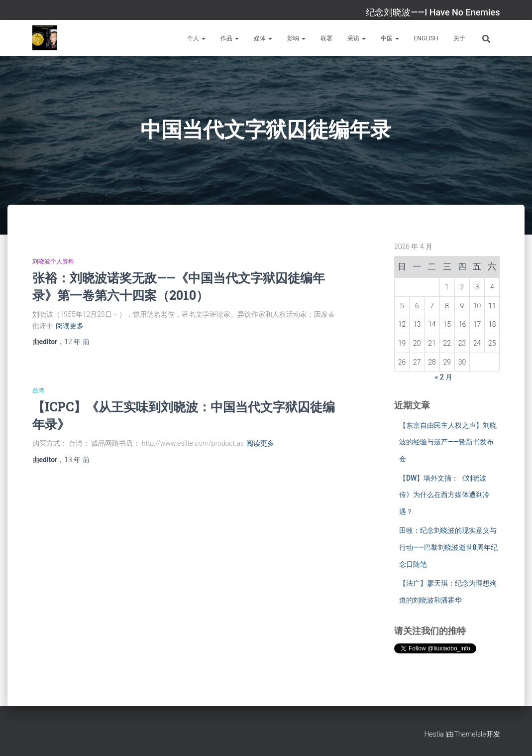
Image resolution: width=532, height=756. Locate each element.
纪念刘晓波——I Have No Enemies (433, 12)
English (426, 38)
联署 (326, 38)
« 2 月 (444, 377)
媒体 (263, 38)
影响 (296, 38)
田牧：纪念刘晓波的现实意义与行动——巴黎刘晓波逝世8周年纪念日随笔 (448, 547)
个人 (196, 38)
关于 (459, 38)
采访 (357, 38)
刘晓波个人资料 (53, 261)
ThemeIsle (470, 734)
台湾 (38, 390)
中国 (390, 38)
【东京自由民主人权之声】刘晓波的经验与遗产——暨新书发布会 (448, 442)
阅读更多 (70, 326)
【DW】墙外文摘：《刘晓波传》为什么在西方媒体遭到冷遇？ (444, 495)
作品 (230, 38)
